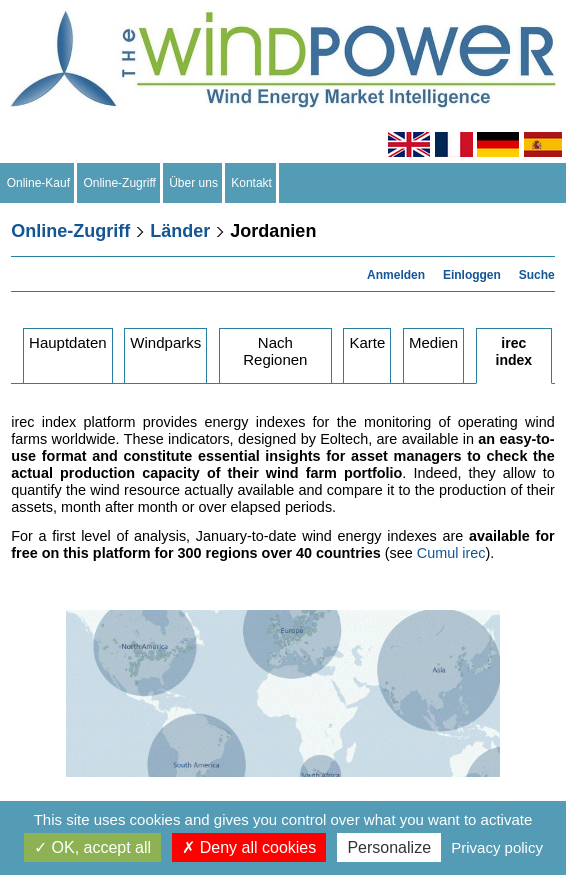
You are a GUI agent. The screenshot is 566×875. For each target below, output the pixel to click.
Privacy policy (497, 847)
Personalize (389, 847)
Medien (433, 342)
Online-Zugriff (120, 183)
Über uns (194, 183)
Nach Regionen (275, 351)
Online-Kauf (38, 183)
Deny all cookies (249, 847)
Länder (180, 231)
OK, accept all (92, 847)
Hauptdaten (68, 342)
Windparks (165, 342)
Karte (367, 342)
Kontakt (252, 183)
